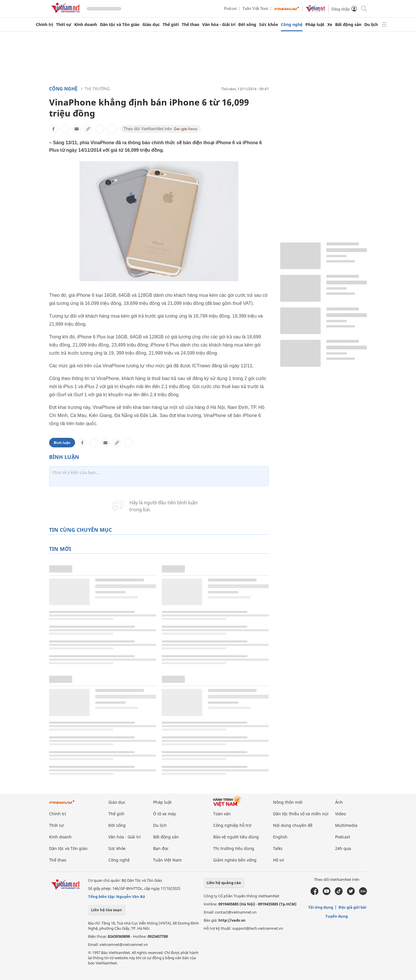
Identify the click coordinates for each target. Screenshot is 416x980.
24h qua (343, 848)
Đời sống (247, 25)
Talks (278, 848)
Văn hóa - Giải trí (219, 25)
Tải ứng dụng (321, 907)
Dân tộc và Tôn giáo (120, 25)
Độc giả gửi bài (352, 907)
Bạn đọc (161, 848)
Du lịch (371, 25)
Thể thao (191, 25)
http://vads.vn (232, 920)
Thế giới (171, 25)
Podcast (231, 9)
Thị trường (97, 89)
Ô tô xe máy (165, 814)
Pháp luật (315, 25)
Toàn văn (222, 814)
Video (340, 814)
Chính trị (44, 25)
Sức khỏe (269, 25)
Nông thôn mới (288, 802)
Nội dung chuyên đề (293, 825)
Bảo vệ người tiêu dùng (236, 837)
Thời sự (64, 25)
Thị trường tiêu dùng (234, 848)
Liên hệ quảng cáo (224, 883)
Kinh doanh (86, 25)
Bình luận (62, 443)
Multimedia (346, 825)
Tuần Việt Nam (255, 9)
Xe (330, 25)
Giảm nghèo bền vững (235, 860)
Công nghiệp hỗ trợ (232, 825)
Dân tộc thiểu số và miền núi (301, 814)
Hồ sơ (278, 860)
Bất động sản (348, 25)
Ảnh (339, 802)
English (280, 837)
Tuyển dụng (337, 916)
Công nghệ (292, 25)
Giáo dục (151, 25)
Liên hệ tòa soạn (106, 910)
